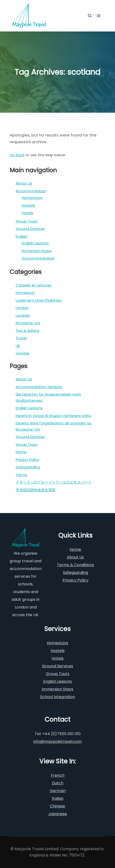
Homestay (25, 293)
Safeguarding (28, 467)
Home (21, 452)
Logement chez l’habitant (39, 300)
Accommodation (31, 191)
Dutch (58, 783)
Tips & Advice (28, 331)
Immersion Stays (37, 251)
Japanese (58, 814)
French (58, 775)
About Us (24, 183)
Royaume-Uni (28, 323)
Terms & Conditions (75, 565)
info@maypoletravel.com (57, 741)
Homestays (32, 198)
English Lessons (35, 243)
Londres (23, 315)
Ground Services (30, 229)
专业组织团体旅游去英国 (36, 490)
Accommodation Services (39, 387)
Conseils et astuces (34, 285)
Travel (21, 338)
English (22, 236)
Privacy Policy (27, 460)
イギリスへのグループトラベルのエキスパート (54, 482)
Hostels (28, 205)
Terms (21, 475)
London (22, 308)
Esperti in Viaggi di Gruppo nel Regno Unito (54, 416)
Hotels (27, 213)
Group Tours (27, 221)
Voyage (23, 353)
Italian (58, 798)
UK (18, 346)
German (58, 791)
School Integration (38, 258)
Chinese (57, 806)
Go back (17, 155)
